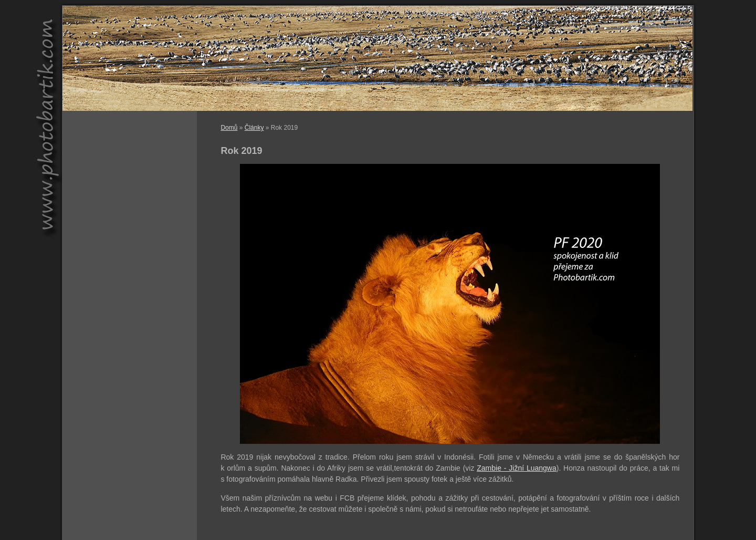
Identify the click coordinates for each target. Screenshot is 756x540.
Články (254, 128)
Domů (229, 128)
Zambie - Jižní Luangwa (516, 468)
